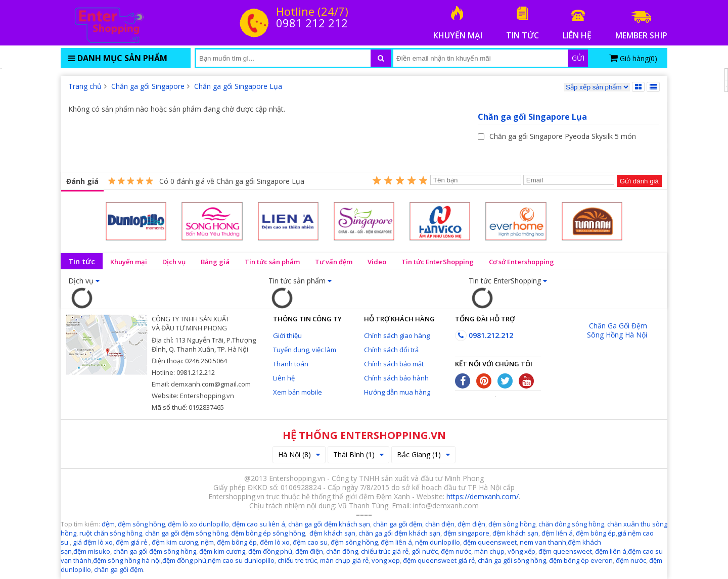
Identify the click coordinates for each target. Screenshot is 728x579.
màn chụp (489, 551)
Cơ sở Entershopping (521, 262)
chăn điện (440, 524)
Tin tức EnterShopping (438, 262)
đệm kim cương (175, 542)
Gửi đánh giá (639, 181)
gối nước (425, 551)
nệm (207, 542)
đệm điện (309, 551)
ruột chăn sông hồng (111, 533)
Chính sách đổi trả (391, 350)
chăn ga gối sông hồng (512, 560)
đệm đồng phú (270, 551)
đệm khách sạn (332, 533)
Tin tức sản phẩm (272, 262)
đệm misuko (92, 551)
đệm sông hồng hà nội (127, 560)
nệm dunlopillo (438, 542)
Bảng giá (215, 262)
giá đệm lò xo (93, 542)
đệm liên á (557, 533)
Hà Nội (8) (299, 454)
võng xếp (521, 551)
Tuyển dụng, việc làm (305, 350)
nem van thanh (543, 542)
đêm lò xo (275, 542)
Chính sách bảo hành (396, 378)
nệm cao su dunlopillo (241, 560)
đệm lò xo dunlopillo (198, 524)
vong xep (386, 560)
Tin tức (82, 261)
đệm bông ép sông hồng (268, 533)
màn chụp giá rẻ (344, 560)
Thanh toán (291, 364)
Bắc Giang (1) (423, 454)
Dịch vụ (174, 262)
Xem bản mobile (298, 392)
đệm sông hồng (141, 524)
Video (377, 262)
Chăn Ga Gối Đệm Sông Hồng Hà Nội (617, 330)
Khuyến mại (129, 262)
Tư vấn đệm (334, 262)
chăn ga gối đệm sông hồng (187, 533)
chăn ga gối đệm (119, 569)
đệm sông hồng (512, 524)
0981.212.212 (484, 335)
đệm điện (471, 524)
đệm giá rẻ (131, 542)
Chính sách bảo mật (394, 364)
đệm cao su (310, 542)
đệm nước (456, 551)
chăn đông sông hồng (571, 524)
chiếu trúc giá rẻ (385, 551)
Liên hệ (284, 378)
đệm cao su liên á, (259, 524)
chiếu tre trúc (297, 560)
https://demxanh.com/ (483, 496)
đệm (108, 524)
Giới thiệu (287, 335)
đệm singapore (466, 533)
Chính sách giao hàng (397, 335)
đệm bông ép (596, 533)
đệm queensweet (490, 542)
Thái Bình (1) (358, 454)
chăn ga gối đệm (398, 524)
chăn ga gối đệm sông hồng (155, 551)
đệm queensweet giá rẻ (439, 560)
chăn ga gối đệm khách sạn (329, 524)
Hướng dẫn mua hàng (397, 392)
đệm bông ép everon (581, 560)
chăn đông (342, 551)
